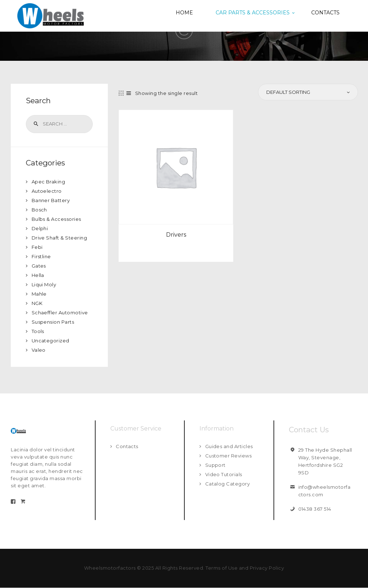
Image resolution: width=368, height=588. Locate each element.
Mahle (39, 294)
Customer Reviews (229, 456)
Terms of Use (222, 568)
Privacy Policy (267, 568)
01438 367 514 (315, 509)
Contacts (127, 446)
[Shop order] (307, 92)
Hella (38, 275)
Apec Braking (49, 182)
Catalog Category (228, 484)
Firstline (42, 256)
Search (35, 124)
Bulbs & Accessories (57, 219)
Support (216, 465)
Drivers (176, 235)
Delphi (40, 228)
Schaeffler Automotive (60, 313)
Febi (37, 247)
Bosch (40, 210)
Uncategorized (51, 341)
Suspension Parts (53, 322)
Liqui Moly (44, 284)
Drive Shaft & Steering (59, 238)
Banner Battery (51, 200)
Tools (38, 331)
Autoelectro (47, 191)
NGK (37, 303)
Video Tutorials (224, 474)
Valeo (39, 350)
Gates (39, 266)
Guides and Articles (229, 446)
